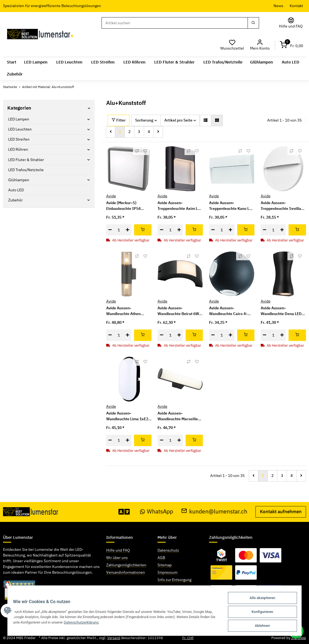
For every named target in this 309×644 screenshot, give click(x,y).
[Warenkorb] (292, 45)
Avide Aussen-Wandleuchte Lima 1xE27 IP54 (128, 416)
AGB (161, 558)
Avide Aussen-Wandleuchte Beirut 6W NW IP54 (178, 311)
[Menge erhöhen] (127, 230)
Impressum (167, 572)
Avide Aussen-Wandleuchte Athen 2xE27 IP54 (123, 311)
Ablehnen (263, 626)
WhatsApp (157, 511)
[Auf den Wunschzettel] (145, 151)
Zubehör (15, 200)
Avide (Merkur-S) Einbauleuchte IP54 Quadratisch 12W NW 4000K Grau (125, 206)
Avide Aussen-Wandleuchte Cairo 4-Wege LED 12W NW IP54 (231, 311)
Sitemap (165, 565)
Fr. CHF (188, 638)
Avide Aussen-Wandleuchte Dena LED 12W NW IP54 (281, 311)
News (278, 6)
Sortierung (144, 120)
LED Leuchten (20, 129)
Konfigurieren (263, 613)
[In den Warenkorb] (143, 230)
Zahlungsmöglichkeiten (126, 565)
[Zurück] (111, 132)
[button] (260, 45)
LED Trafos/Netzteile (26, 170)
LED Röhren (18, 149)
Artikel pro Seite (178, 120)
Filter (119, 120)
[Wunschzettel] (232, 45)
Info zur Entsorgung (174, 580)
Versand (114, 638)
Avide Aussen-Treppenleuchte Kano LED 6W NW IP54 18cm (232, 206)
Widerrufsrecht (170, 587)
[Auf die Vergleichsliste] (137, 151)
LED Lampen (19, 119)
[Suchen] (175, 23)
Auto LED (16, 190)
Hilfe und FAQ (118, 550)
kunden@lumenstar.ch (214, 511)
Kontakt (296, 6)
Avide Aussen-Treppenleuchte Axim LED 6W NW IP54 (180, 206)
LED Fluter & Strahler (26, 160)
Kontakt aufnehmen (281, 512)
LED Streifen (19, 139)
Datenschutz (168, 550)
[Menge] (119, 230)
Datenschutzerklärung (99, 623)
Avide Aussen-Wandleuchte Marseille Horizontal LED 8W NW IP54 (178, 416)
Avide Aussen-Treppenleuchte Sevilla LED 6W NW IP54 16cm (281, 206)
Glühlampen (19, 180)
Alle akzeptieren (263, 599)
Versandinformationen (126, 572)
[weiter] (158, 132)
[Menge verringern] (110, 230)
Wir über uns (117, 558)
